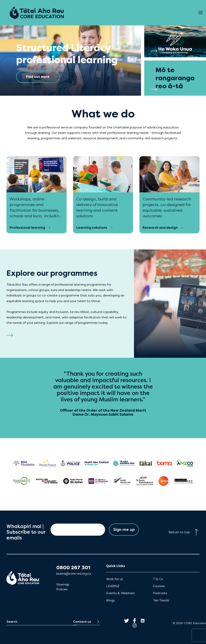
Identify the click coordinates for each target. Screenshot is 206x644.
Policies (62, 589)
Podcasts (160, 593)
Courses (159, 586)
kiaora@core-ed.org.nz (74, 574)
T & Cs (158, 579)
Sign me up (124, 530)
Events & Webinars (121, 593)
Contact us (82, 622)
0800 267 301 (73, 568)
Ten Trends (161, 600)
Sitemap (63, 584)
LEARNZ (113, 586)
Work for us (115, 579)
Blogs (110, 600)
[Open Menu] (201, 13)
